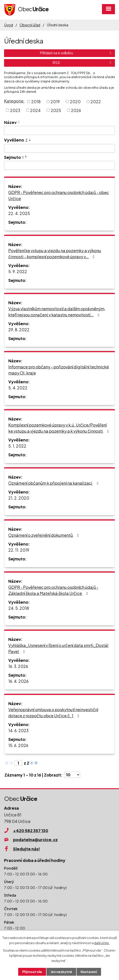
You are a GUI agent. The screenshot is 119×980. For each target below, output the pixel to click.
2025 (56, 110)
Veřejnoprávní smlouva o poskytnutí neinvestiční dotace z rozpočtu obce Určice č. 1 (53, 713)
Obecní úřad (30, 25)
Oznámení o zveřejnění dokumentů (44, 535)
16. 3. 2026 (18, 666)
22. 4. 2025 (19, 213)
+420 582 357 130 (31, 830)
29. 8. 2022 (19, 330)
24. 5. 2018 (19, 608)
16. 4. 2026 (18, 681)
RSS (83, 63)
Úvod (9, 25)
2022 (96, 102)
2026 (76, 110)
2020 (75, 102)
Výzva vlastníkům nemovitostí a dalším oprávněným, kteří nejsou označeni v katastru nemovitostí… (57, 312)
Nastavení (89, 972)
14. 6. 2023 (18, 730)
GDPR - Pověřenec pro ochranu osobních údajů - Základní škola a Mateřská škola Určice (53, 590)
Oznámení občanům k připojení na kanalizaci (54, 483)
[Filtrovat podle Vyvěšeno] (59, 148)
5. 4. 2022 (18, 388)
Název (10, 122)
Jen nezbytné (61, 972)
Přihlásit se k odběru (76, 53)
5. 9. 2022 (18, 271)
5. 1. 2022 (17, 446)
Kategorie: (14, 101)
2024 (35, 110)
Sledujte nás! (26, 849)
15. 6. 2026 (18, 745)
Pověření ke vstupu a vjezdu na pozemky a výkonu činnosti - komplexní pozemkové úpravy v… (55, 254)
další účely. (102, 943)
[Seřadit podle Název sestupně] (19, 123)
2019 (55, 102)
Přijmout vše (32, 972)
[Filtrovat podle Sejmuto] (59, 165)
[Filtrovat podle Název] (59, 130)
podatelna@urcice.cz (35, 840)
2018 (36, 102)
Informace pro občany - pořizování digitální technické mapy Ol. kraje (59, 370)
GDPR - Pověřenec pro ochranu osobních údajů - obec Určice (59, 195)
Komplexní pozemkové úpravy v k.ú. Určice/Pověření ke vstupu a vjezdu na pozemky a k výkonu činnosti (59, 428)
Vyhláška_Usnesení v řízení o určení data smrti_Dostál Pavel (58, 648)
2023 (15, 110)
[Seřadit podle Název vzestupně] (19, 121)
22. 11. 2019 (19, 550)
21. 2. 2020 (19, 498)
